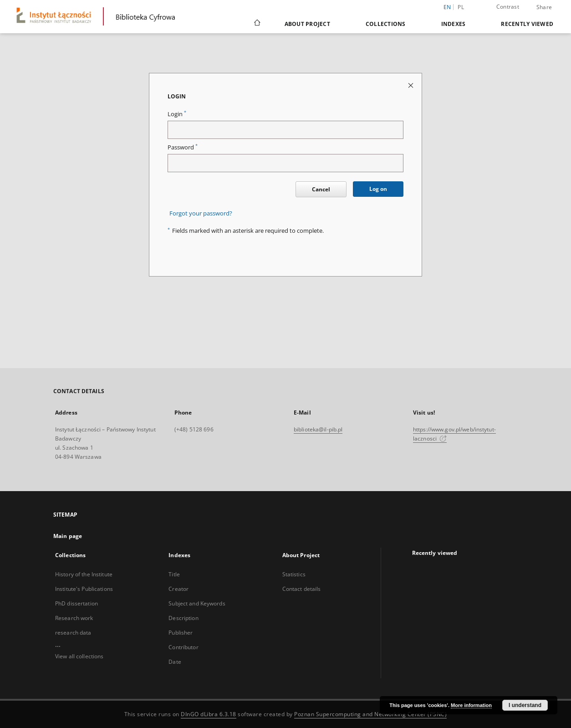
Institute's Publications (84, 589)
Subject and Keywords (197, 603)
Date (175, 662)
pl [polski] (461, 7)
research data (73, 633)
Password (183, 147)
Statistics (294, 574)
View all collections (79, 656)
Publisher (181, 633)
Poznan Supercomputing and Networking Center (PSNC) (370, 714)
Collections (386, 24)
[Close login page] (411, 85)
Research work (74, 618)
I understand (525, 705)
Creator (178, 589)
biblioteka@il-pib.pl (318, 429)
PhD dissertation (76, 603)
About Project (307, 24)
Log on (378, 189)
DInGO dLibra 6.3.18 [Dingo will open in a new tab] (209, 714)
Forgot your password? (201, 213)
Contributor (183, 647)
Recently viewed (527, 24)
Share (544, 7)
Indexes (454, 24)
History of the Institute (84, 574)
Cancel (321, 189)
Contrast (508, 7)
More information (471, 705)
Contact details (302, 589)
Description (183, 618)
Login (177, 114)
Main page (68, 536)
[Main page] (257, 24)
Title (174, 574)
